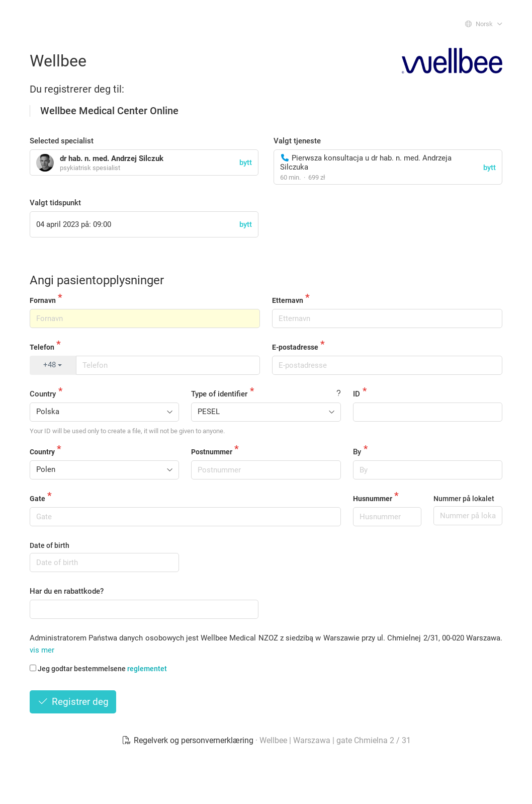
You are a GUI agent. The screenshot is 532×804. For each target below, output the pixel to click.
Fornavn (43, 300)
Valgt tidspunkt (55, 203)
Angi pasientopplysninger (97, 280)
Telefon (42, 347)
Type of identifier (219, 394)
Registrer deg (73, 702)
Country (43, 394)
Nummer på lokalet (464, 499)
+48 (53, 365)
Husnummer (373, 499)
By (357, 452)
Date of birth (50, 545)
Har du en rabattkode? (67, 591)
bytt (490, 168)
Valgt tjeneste (297, 141)
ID (357, 394)
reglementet (147, 669)
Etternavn (288, 300)
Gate (37, 499)
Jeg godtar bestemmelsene (98, 669)
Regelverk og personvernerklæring (189, 740)
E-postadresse (295, 347)
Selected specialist (62, 141)
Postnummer (212, 452)
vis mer (42, 650)
